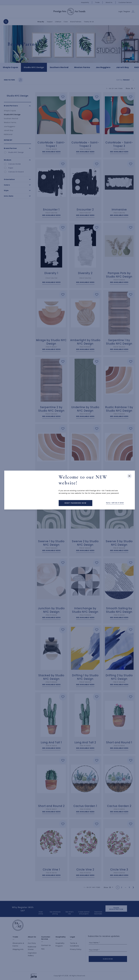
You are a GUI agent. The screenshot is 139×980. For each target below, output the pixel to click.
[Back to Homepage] (75, 503)
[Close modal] (129, 467)
